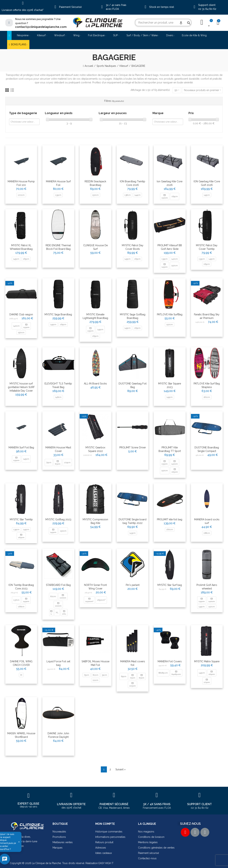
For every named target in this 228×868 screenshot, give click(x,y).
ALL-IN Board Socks (95, 384)
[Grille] (7, 90)
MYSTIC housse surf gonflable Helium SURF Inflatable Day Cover (21, 387)
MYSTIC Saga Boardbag (58, 314)
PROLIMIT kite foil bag (170, 519)
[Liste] (12, 90)
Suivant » (121, 769)
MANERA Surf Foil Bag (21, 447)
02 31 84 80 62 (207, 9)
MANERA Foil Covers (170, 661)
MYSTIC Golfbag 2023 (58, 519)
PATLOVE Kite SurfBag (170, 314)
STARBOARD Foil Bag (58, 585)
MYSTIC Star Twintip (21, 519)
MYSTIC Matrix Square (207, 661)
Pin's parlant (133, 585)
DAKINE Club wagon (21, 314)
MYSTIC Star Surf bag (170, 585)
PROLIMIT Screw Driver (133, 447)
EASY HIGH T (106, 863)
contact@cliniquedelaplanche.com (41, 27)
